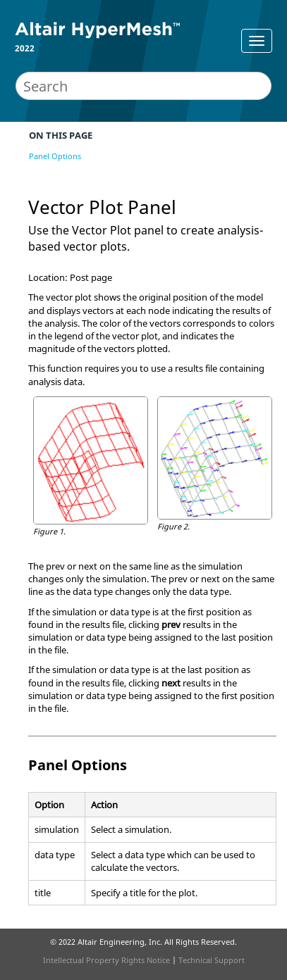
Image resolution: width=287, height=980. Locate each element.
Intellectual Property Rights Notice (106, 960)
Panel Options (55, 156)
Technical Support (212, 960)
